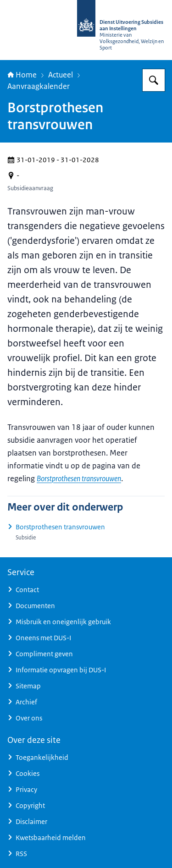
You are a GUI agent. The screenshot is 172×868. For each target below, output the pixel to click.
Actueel (61, 75)
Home (22, 75)
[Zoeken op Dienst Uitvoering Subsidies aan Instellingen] (154, 80)
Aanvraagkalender (39, 86)
